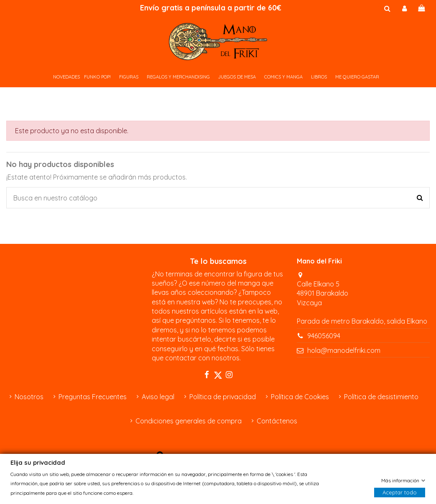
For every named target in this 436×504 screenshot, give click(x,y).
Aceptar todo (400, 492)
